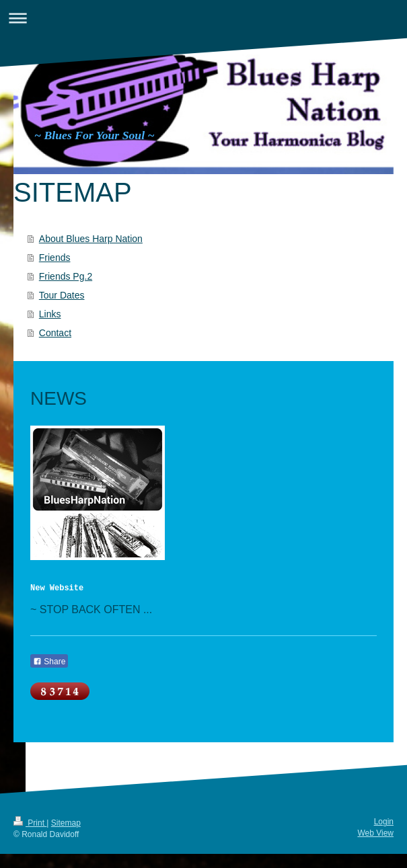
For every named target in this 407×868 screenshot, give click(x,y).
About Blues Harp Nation (91, 239)
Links (50, 314)
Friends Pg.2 (66, 276)
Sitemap (66, 823)
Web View (375, 833)
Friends (55, 258)
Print (30, 823)
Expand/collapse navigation (203, 18)
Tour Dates (62, 295)
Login (384, 822)
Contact (55, 333)
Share (49, 662)
